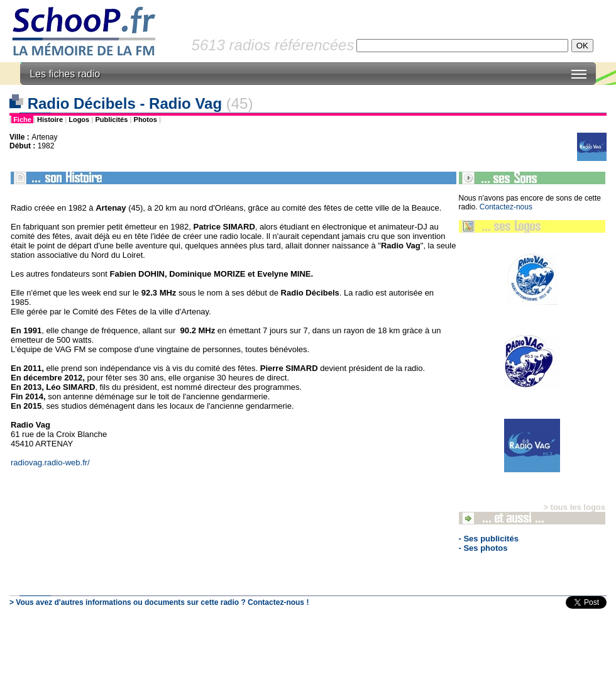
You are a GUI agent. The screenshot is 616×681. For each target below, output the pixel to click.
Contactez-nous (506, 207)
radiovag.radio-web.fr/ (50, 462)
